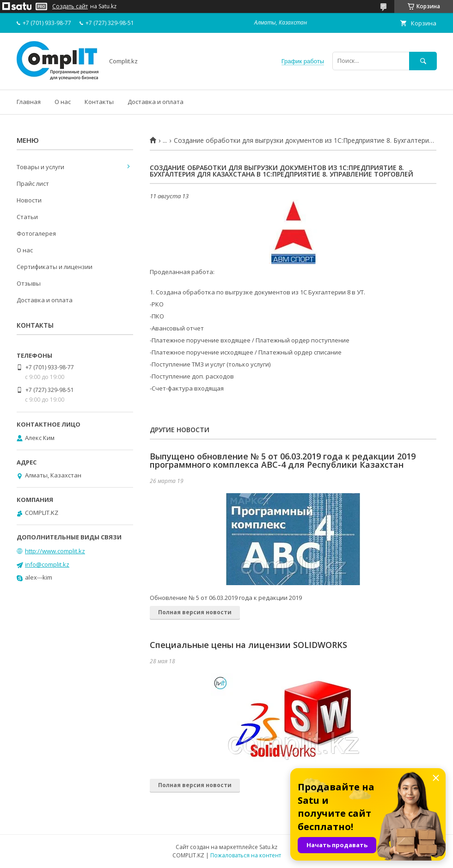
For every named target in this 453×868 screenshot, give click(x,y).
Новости (29, 200)
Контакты (99, 102)
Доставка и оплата (156, 102)
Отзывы (29, 283)
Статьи (27, 217)
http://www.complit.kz (55, 551)
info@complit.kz (47, 564)
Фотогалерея (36, 233)
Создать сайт (70, 6)
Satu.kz (268, 847)
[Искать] (423, 61)
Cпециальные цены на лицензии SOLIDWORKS (248, 645)
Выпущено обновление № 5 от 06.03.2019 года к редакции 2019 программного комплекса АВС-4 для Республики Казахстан (283, 460)
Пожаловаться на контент (246, 855)
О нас (63, 102)
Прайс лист (33, 183)
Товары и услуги (40, 167)
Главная (29, 102)
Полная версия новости (195, 612)
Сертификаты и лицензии (55, 267)
